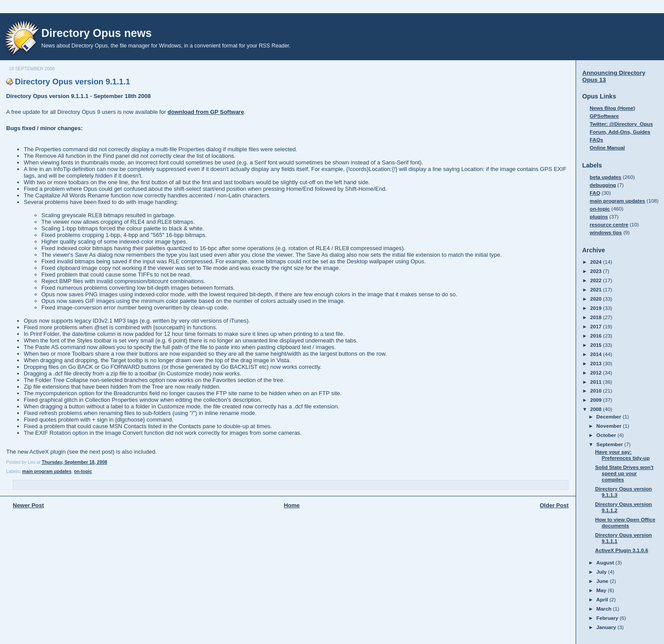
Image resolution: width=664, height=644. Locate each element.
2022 (597, 280)
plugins (599, 216)
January (607, 627)
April (603, 599)
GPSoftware (604, 116)
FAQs (597, 140)
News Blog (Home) (612, 108)
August (606, 562)
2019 (597, 308)
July (602, 572)
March (605, 609)
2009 (597, 400)
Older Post (554, 505)
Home (292, 505)
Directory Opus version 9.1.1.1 (73, 82)
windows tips (606, 232)
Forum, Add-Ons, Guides (620, 132)
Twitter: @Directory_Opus (621, 124)
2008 (597, 409)
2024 (597, 262)
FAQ (595, 193)
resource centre (609, 224)
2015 (597, 345)
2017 (597, 326)
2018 (597, 317)
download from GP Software (206, 112)
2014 (597, 354)
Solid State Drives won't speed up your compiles (624, 473)
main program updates (47, 471)
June (603, 581)
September (610, 444)
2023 (597, 271)
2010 (597, 391)
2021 (597, 289)
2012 (597, 373)
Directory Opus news (97, 33)
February (608, 618)
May (602, 590)
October (607, 435)
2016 (597, 336)
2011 (597, 382)
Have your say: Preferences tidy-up (622, 455)
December (609, 417)
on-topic (83, 471)
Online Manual (607, 147)
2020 (597, 299)
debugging (603, 185)
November (609, 426)
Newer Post (28, 505)
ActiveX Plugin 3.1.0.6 (622, 550)
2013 (597, 363)
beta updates (606, 177)
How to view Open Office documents (625, 522)
